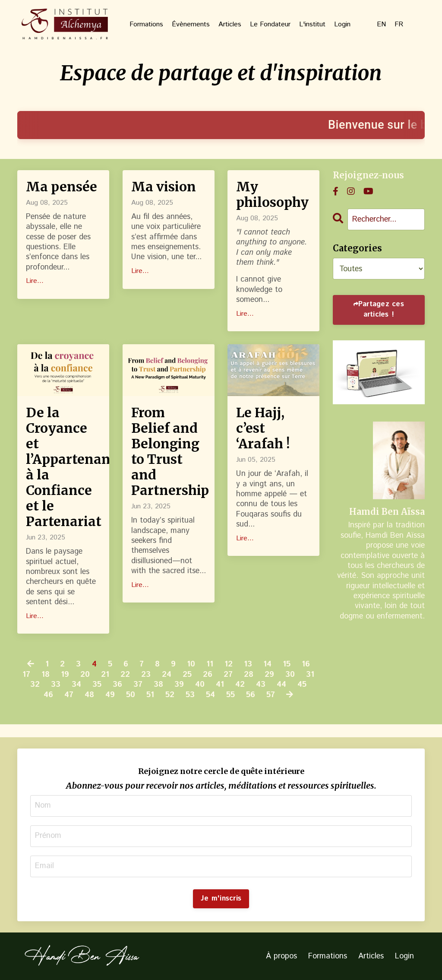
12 (229, 664)
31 (310, 675)
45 (302, 685)
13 (248, 664)
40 (200, 685)
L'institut (312, 25)
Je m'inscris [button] (221, 899)
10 (191, 664)
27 (228, 675)
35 (97, 685)
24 (167, 675)
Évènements (191, 25)
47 (69, 695)
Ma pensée (62, 187)
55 (230, 695)
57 (271, 695)
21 (105, 675)
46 (48, 695)
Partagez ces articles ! (381, 309)
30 (290, 675)
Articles (230, 25)
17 (26, 675)
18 (46, 675)
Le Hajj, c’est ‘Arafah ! (263, 428)
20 (85, 675)
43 (261, 685)
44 (281, 685)
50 (131, 695)
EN (381, 25)
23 (146, 675)
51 (150, 695)
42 (240, 685)
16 (306, 664)
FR (399, 25)
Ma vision (164, 187)
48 (89, 695)
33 (56, 685)
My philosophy (272, 194)
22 (125, 675)
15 (287, 664)
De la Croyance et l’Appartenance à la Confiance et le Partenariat (63, 467)
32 (35, 685)
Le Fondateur (270, 25)
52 (170, 695)
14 (267, 664)
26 (208, 675)
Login (342, 25)
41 (220, 685)
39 (179, 685)
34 (76, 685)
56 (251, 695)
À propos (281, 956)
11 (210, 664)
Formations (146, 25)
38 (158, 685)
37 (138, 685)
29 (269, 675)
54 (210, 695)
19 (65, 675)
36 (117, 685)
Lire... (35, 281)
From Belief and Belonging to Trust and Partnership (169, 451)
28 (249, 675)
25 (187, 675)
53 (190, 695)
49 (110, 695)
